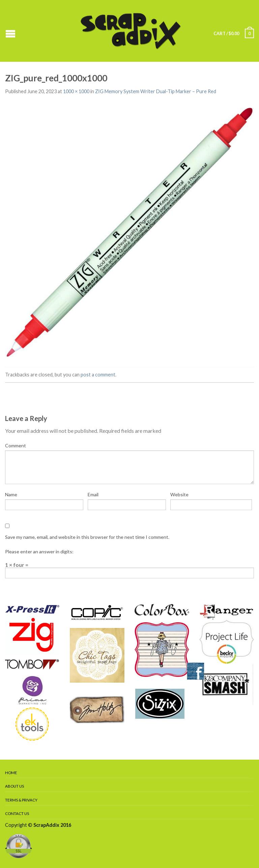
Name (11, 494)
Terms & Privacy (21, 800)
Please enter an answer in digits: (39, 551)
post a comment (98, 375)
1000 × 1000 (76, 91)
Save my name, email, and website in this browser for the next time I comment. (87, 537)
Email (93, 494)
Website (179, 494)
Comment (16, 445)
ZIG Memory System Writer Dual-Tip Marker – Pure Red (156, 91)
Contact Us (17, 813)
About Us (15, 786)
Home (11, 773)
